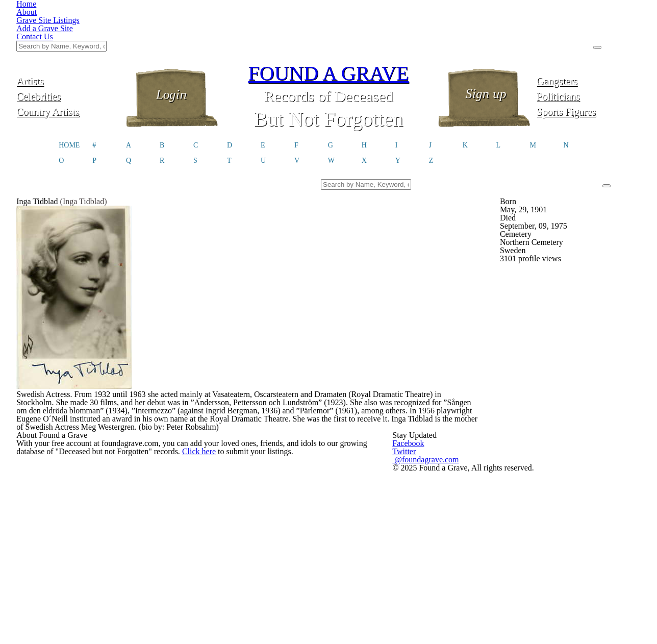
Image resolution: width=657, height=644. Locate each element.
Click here (207, 512)
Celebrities (69, 45)
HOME (69, 95)
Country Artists (68, 60)
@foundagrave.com (480, 508)
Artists (68, 29)
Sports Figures (588, 60)
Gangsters (588, 29)
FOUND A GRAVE (328, 22)
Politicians (589, 45)
